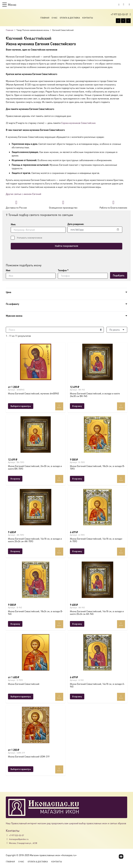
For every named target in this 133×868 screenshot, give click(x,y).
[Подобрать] (119, 276)
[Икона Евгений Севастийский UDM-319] (36, 725)
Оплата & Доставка (70, 18)
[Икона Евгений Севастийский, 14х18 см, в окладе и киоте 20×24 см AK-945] (98, 580)
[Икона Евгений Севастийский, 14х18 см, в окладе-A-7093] (98, 507)
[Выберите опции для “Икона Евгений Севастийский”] (21, 697)
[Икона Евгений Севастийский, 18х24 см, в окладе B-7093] (98, 435)
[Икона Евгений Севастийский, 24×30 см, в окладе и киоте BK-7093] (36, 435)
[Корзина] (124, 5)
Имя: (13, 224)
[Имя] (31, 276)
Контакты (88, 18)
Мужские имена (14, 316)
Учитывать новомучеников (30, 238)
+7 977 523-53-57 (16, 835)
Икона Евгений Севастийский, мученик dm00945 (33, 394)
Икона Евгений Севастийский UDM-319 (29, 757)
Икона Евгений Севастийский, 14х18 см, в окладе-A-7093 (96, 540)
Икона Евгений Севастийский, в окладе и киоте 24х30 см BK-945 (95, 395)
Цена (8, 292)
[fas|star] (121, 857)
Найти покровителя (66, 246)
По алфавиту (12, 304)
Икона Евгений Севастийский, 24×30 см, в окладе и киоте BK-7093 (35, 468)
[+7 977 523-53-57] (7, 835)
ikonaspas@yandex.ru (19, 839)
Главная (45, 18)
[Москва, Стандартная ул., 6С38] (7, 843)
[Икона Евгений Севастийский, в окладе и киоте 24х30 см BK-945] (98, 362)
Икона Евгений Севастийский (24, 684)
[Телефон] (83, 276)
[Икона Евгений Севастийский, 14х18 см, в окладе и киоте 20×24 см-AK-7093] (36, 507)
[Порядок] (117, 330)
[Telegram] (128, 21)
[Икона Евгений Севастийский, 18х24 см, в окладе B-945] (36, 580)
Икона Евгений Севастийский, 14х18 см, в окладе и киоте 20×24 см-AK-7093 (35, 540)
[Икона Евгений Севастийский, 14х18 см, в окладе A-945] (98, 652)
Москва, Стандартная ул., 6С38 (23, 843)
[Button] (129, 4)
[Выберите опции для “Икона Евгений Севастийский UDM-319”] (21, 769)
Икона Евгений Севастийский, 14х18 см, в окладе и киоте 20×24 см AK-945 (97, 613)
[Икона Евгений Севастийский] (36, 652)
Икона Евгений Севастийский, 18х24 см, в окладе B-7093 (97, 468)
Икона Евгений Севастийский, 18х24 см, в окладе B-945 (36, 613)
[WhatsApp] (123, 21)
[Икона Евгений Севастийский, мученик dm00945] (36, 362)
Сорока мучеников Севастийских (78, 123)
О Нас (55, 18)
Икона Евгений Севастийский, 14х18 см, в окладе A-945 (97, 685)
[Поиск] (55, 330)
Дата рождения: (76, 224)
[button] (9, 5)
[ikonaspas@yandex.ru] (7, 839)
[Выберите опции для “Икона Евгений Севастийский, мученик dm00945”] (21, 406)
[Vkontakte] (118, 21)
